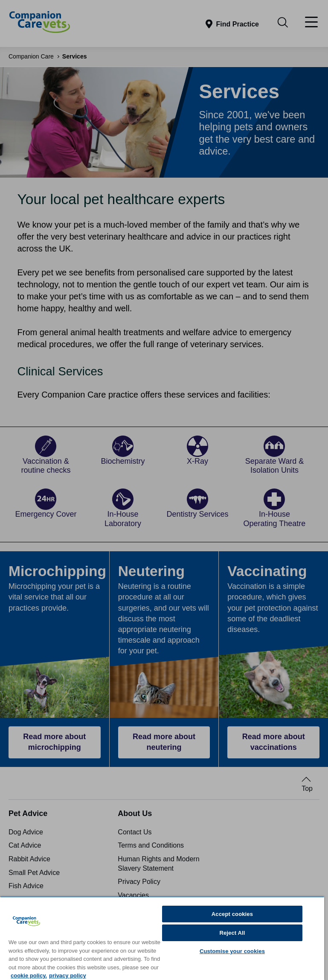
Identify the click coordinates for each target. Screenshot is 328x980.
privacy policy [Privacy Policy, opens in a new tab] (68, 976)
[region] (162, 938)
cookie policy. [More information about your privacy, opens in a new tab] (29, 976)
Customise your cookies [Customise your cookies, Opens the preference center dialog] (232, 951)
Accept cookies (232, 914)
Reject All (232, 933)
